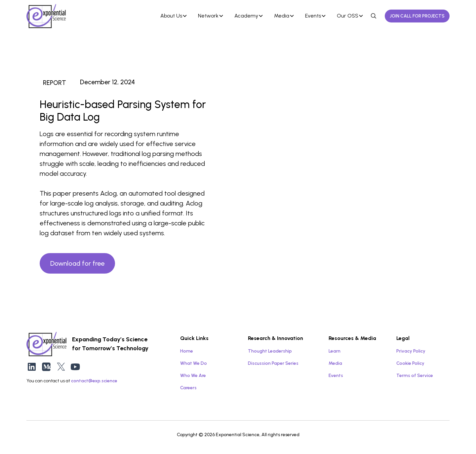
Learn (335, 351)
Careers (188, 388)
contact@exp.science (94, 381)
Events (336, 376)
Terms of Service (415, 376)
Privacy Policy (411, 351)
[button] (174, 16)
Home (187, 351)
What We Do (194, 363)
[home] (79, 16)
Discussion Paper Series (273, 363)
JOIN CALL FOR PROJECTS (417, 16)
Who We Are (193, 376)
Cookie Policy (410, 363)
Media (335, 363)
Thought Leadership (270, 351)
